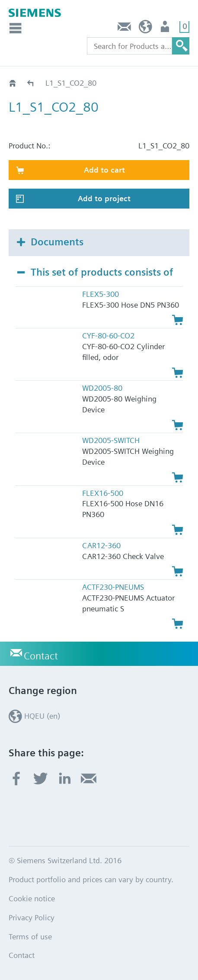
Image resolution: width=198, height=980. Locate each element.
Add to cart (104, 170)
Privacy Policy (32, 917)
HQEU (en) (145, 29)
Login (166, 29)
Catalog (31, 83)
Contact (125, 29)
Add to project (104, 198)
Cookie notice (32, 898)
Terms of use (30, 937)
